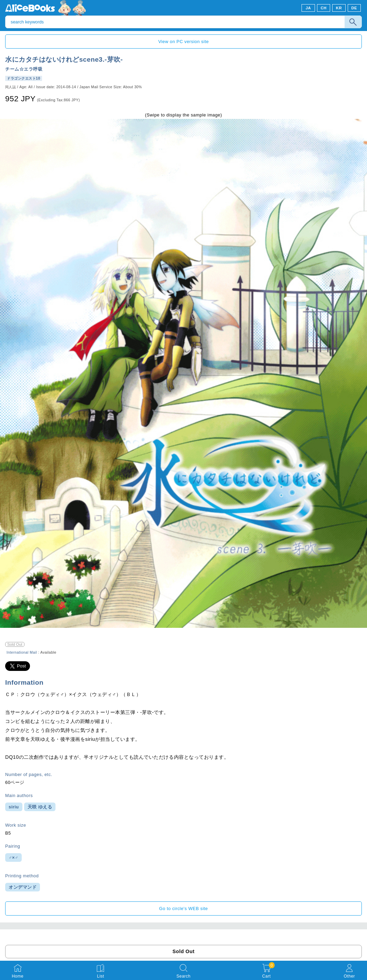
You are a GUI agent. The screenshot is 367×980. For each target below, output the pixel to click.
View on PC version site (183, 42)
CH (323, 8)
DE (354, 8)
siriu (14, 807)
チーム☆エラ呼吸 (24, 69)
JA (308, 8)
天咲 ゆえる (40, 807)
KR (339, 8)
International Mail (22, 652)
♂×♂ (13, 857)
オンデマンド (23, 887)
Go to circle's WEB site (184, 908)
